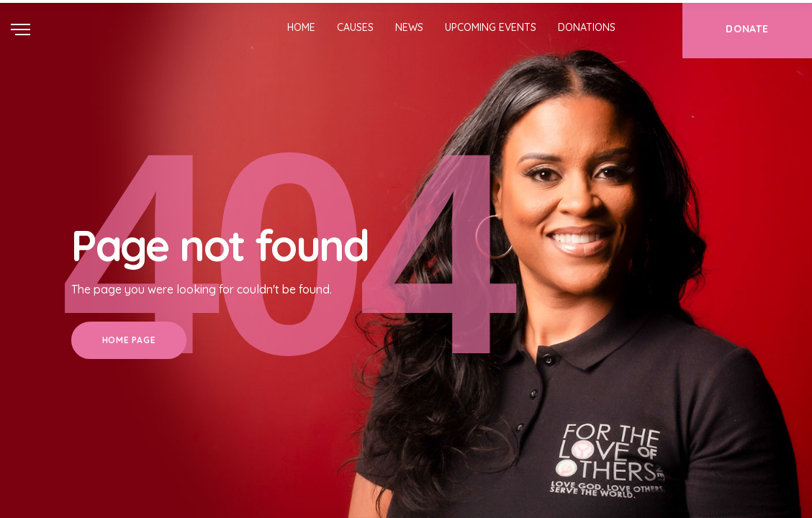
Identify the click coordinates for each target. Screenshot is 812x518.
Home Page (129, 340)
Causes (355, 27)
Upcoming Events (491, 27)
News (409, 27)
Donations (587, 27)
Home (301, 27)
